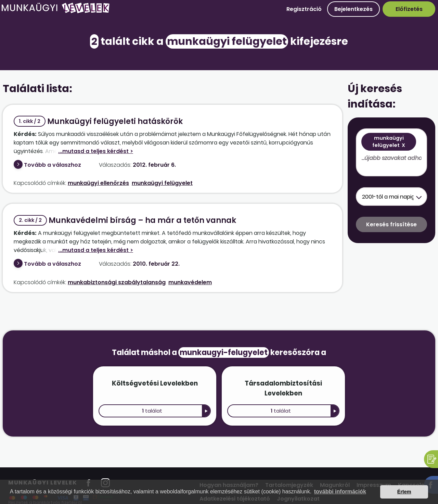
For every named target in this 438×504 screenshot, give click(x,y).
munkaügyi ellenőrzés (98, 183)
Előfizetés (409, 9)
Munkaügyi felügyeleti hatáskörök (98, 121)
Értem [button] (404, 492)
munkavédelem (190, 282)
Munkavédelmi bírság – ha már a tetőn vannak (125, 220)
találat (152, 411)
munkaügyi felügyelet (162, 183)
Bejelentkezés (353, 9)
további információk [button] (340, 492)
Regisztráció (304, 9)
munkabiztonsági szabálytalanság (117, 282)
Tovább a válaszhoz (53, 165)
